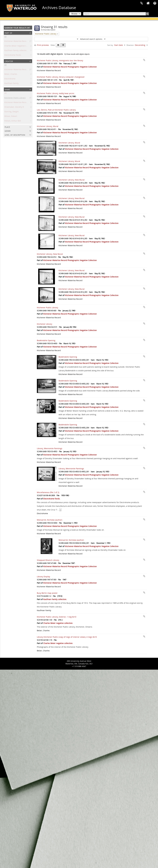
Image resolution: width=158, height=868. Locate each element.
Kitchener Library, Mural (48, 126)
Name (7, 89)
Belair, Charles (11, 75)
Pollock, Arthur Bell (13, 121)
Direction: (130, 45)
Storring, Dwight (11, 112)
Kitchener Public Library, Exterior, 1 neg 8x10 (57, 617)
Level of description (15, 135)
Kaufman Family (11, 84)
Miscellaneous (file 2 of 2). (48, 492)
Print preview (41, 45)
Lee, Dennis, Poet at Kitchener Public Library (56, 110)
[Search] (116, 14)
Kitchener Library (45, 324)
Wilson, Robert (11, 117)
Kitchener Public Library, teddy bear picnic (56, 93)
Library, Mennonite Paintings (50, 448)
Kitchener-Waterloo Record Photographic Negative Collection (70, 67)
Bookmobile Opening (46, 340)
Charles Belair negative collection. (19, 46)
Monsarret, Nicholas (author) (50, 520)
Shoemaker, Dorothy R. (14, 107)
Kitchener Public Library (15, 98)
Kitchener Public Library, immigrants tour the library (60, 60)
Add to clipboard (144, 60)
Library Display (43, 577)
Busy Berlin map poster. (47, 593)
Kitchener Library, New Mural (72, 180)
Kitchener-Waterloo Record (16, 70)
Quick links (155, 3)
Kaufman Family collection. (16, 51)
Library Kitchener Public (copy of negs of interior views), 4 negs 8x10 (67, 637)
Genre (8, 131)
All (5, 37)
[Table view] (63, 45)
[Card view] (58, 45)
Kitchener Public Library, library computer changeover (61, 77)
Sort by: (110, 45)
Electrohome (10, 79)
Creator (9, 61)
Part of (8, 33)
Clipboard (142, 3)
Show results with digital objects (77, 54)
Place (7, 127)
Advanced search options (91, 39)
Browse (74, 14)
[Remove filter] (58, 34)
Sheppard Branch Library (48, 560)
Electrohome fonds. (13, 55)
